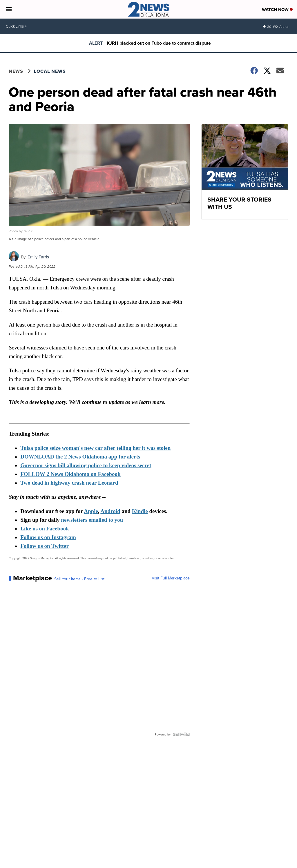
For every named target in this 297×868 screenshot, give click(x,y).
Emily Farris (38, 257)
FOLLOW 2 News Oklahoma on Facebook (70, 474)
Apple (91, 511)
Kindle (140, 511)
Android (110, 511)
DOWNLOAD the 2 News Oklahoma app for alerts (80, 457)
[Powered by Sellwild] (181, 734)
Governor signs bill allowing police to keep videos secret (86, 465)
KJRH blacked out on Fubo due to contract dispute (159, 43)
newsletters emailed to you (92, 520)
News (16, 71)
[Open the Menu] (9, 9)
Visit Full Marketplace (171, 578)
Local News (50, 71)
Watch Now (277, 10)
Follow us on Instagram (48, 537)
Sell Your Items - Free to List (79, 579)
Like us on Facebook (45, 529)
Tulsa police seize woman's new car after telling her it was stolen (95, 448)
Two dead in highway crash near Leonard (69, 483)
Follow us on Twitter (45, 546)
